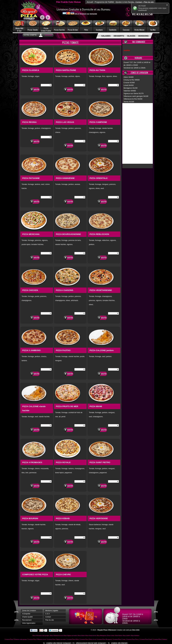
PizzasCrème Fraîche (46, 29)
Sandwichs (113, 30)
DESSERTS (119, 36)
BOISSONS (144, 36)
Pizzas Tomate (33, 30)
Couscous (126, 30)
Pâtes (86, 30)
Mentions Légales (52, 611)
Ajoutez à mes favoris (125, 2)
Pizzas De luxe (73, 30)
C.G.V (48, 614)
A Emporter (26, 614)
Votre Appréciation (29, 623)
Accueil (90, 2)
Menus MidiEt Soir (19, 29)
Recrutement (27, 620)
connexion (49, 35)
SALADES (106, 36)
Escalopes (99, 30)
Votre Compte (30, 35)
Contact (139, 2)
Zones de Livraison (29, 611)
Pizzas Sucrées (59, 30)
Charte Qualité (27, 617)
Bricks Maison (139, 30)
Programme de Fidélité (104, 2)
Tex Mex (153, 30)
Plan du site (149, 2)
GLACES (131, 36)
